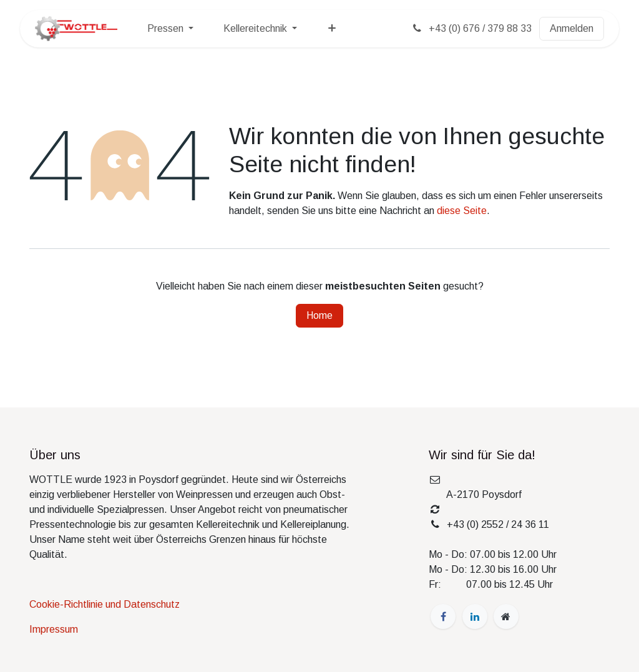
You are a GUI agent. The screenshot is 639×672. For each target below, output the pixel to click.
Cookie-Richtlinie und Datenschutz (105, 604)
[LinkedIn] (475, 616)
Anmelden (572, 28)
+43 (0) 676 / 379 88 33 (471, 28)
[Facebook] (443, 616)
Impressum (54, 629)
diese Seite (462, 211)
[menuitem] (170, 29)
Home (319, 315)
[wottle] (506, 616)
